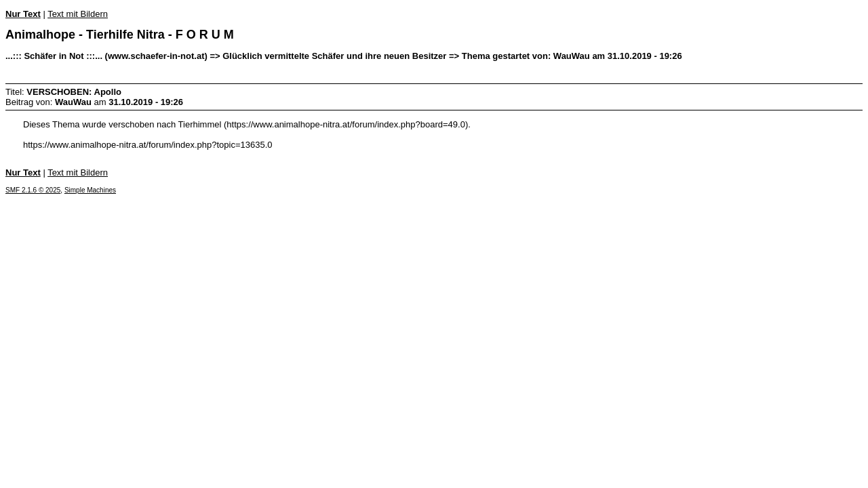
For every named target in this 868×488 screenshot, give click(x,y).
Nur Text (23, 14)
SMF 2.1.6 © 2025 (33, 190)
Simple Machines (90, 190)
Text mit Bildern (78, 14)
